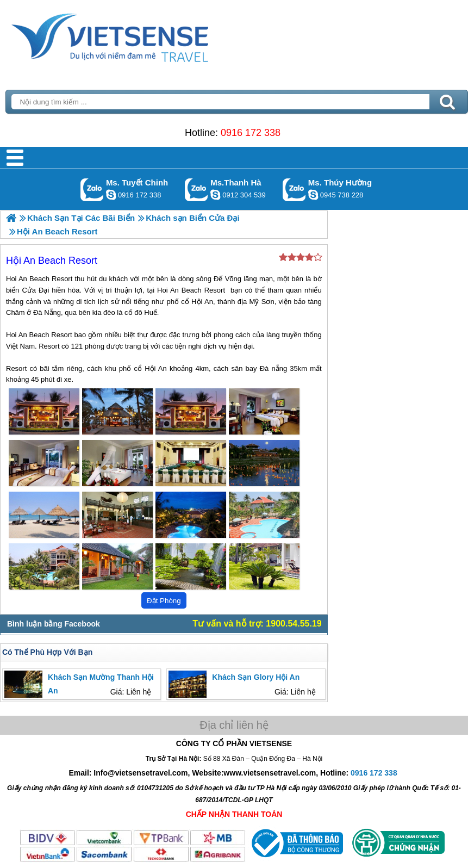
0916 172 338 (251, 133)
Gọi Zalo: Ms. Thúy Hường (294, 190)
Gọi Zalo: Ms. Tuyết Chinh (92, 190)
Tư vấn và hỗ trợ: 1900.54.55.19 (257, 624)
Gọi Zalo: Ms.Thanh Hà (196, 190)
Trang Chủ (137, 35)
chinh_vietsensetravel (111, 195)
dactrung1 (313, 195)
